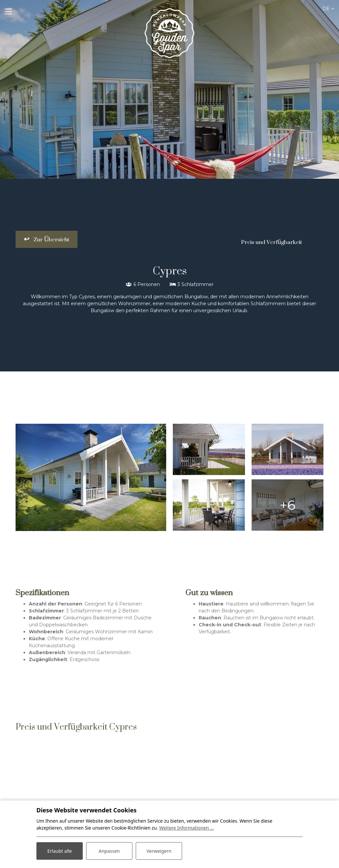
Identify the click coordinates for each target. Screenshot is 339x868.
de (326, 9)
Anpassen (109, 851)
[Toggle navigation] (8, 12)
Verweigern (159, 851)
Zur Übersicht (51, 239)
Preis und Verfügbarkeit (271, 242)
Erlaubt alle (60, 851)
